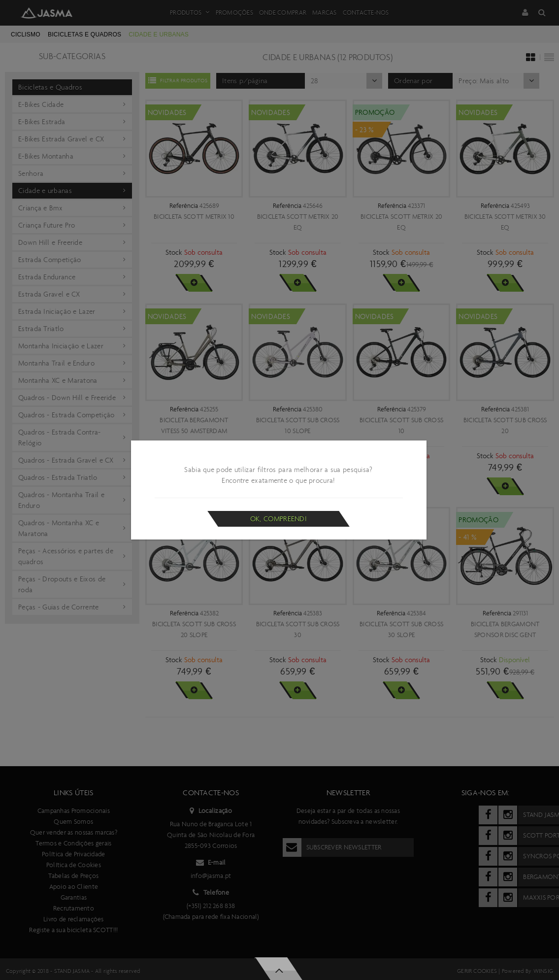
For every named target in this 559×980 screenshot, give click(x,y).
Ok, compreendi (279, 519)
